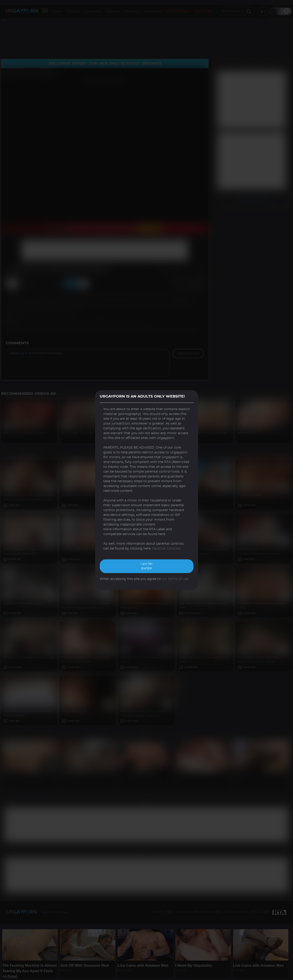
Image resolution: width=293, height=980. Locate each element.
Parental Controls (166, 549)
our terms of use (175, 579)
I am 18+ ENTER (147, 566)
